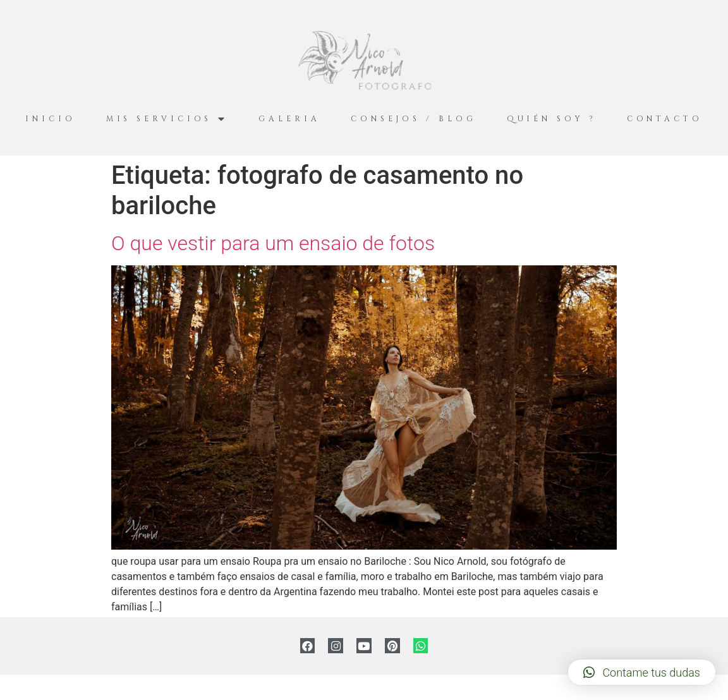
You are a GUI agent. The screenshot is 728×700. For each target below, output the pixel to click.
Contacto (665, 119)
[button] (642, 672)
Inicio (50, 119)
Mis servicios (167, 119)
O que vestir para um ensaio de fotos (273, 243)
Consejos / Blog (414, 119)
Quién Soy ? (552, 119)
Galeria (289, 119)
